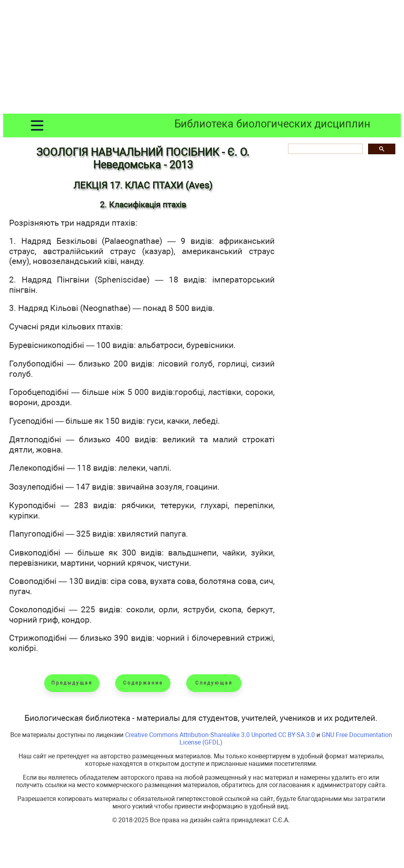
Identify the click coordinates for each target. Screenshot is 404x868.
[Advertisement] (202, 58)
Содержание (143, 683)
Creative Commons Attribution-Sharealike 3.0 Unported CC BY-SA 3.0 (220, 735)
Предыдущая (72, 683)
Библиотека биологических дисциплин (272, 124)
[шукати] (325, 149)
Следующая (214, 683)
